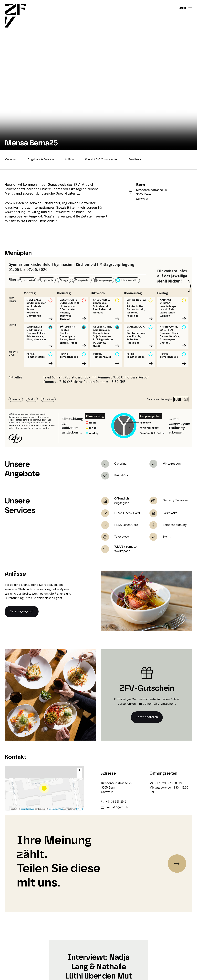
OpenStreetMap (27, 809)
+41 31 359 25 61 (114, 802)
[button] (44, 788)
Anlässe (70, 160)
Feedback (135, 160)
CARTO (80, 809)
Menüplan (11, 160)
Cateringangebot (22, 612)
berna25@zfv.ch (115, 808)
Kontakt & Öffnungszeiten (102, 160)
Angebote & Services (41, 160)
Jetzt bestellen (147, 717)
